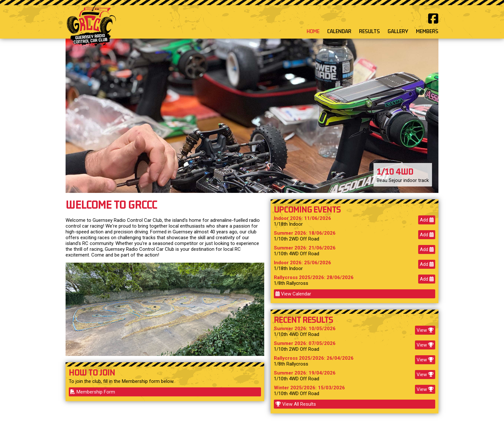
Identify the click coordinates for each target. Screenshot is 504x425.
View (425, 330)
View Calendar (293, 294)
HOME (313, 31)
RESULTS (369, 31)
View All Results (296, 404)
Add (427, 220)
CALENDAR (339, 31)
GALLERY (398, 31)
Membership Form (93, 392)
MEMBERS (427, 31)
